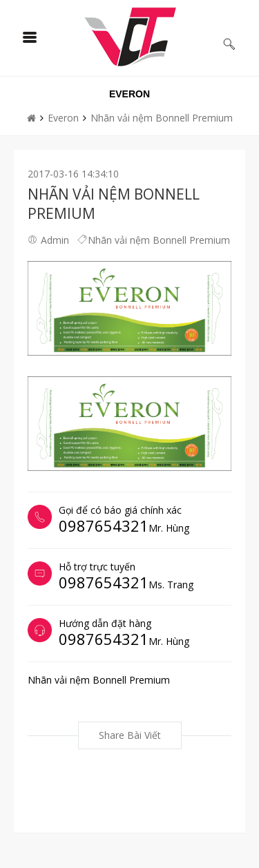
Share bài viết (130, 735)
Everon (63, 118)
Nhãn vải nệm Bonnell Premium (162, 118)
